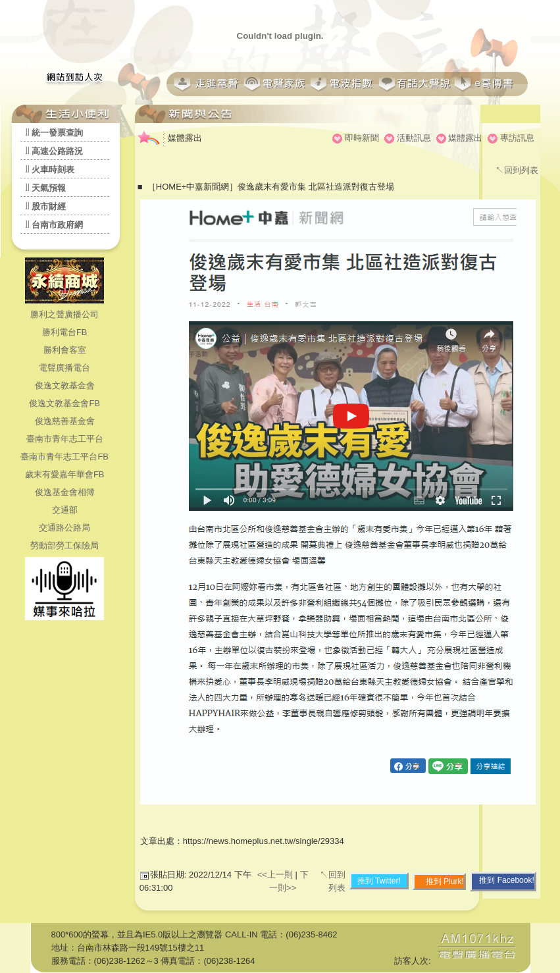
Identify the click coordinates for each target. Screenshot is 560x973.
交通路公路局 (64, 528)
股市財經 (49, 206)
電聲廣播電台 (64, 368)
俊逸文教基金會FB (64, 403)
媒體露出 (465, 138)
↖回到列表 (517, 170)
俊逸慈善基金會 (65, 421)
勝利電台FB (65, 332)
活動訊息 (414, 138)
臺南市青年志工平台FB (64, 457)
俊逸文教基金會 (65, 385)
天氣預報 (49, 188)
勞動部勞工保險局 (64, 545)
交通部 (65, 510)
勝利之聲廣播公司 (64, 314)
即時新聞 (362, 138)
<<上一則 (276, 875)
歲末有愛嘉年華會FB (65, 474)
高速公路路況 (57, 151)
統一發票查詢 (57, 133)
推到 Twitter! (379, 881)
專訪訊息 (517, 138)
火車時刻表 (53, 170)
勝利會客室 (65, 350)
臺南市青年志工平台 (65, 439)
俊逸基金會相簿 (65, 492)
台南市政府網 (57, 225)
